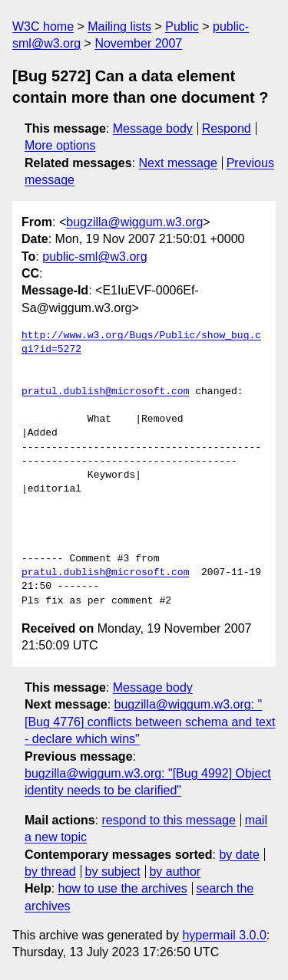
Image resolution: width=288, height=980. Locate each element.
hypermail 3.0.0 (224, 935)
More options (60, 145)
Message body (153, 128)
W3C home (43, 26)
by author (175, 871)
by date (239, 855)
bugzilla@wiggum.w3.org (134, 222)
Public (182, 26)
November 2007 (138, 43)
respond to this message (168, 820)
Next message (178, 163)
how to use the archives (123, 888)
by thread (50, 871)
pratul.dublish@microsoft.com (105, 392)
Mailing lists (119, 26)
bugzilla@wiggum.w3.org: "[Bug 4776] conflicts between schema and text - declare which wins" (150, 722)
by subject (113, 871)
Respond (227, 128)
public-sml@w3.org (94, 257)
